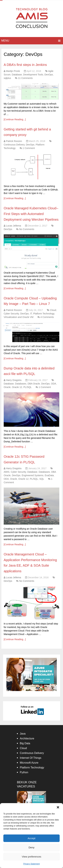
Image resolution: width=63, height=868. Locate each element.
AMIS (7, 472)
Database (17, 75)
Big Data (25, 743)
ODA (54, 384)
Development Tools (33, 75)
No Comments (27, 229)
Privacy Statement (32, 864)
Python (24, 772)
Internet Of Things (31, 758)
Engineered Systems (33, 475)
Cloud (53, 310)
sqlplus (7, 78)
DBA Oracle (34, 384)
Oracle (7, 387)
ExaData (49, 475)
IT (31, 314)
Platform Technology (44, 314)
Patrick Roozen (14, 141)
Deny (32, 847)
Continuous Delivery (14, 145)
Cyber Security (11, 314)
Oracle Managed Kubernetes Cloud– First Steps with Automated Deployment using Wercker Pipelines (31, 214)
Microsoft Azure (29, 763)
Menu (5, 41)
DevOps (49, 75)
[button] (58, 807)
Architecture (27, 738)
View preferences (32, 857)
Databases (21, 384)
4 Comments (47, 317)
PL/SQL (27, 387)
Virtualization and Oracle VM (19, 317)
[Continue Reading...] (15, 119)
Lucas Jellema (14, 226)
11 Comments (25, 78)
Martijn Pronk (13, 71)
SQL (42, 479)
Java (23, 734)
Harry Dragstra (14, 380)
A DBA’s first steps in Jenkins (25, 65)
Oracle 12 (17, 387)
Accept (32, 838)
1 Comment (29, 148)
